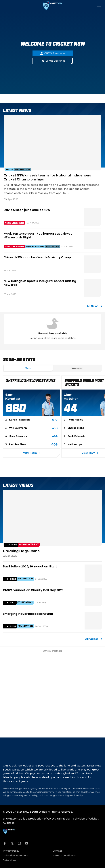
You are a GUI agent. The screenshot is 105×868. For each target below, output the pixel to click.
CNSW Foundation (53, 53)
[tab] (28, 368)
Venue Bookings (53, 61)
